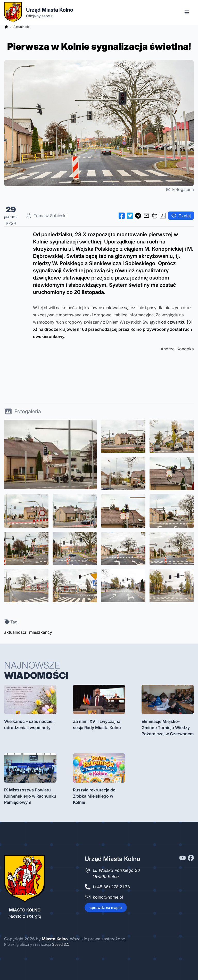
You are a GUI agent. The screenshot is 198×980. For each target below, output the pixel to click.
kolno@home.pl (108, 897)
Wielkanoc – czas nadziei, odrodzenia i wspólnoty (29, 724)
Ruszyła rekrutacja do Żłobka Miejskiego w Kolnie (94, 796)
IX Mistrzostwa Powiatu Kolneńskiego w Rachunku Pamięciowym (30, 796)
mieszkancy (41, 632)
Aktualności (22, 27)
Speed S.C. (61, 944)
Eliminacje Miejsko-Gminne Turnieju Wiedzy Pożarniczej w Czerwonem (168, 728)
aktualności (15, 632)
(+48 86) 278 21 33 (111, 887)
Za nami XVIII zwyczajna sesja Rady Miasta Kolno (97, 724)
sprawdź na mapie (106, 907)
